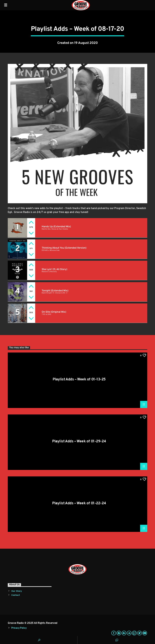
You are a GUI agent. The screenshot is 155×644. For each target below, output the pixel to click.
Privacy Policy (19, 628)
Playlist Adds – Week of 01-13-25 (79, 380)
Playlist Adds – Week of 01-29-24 (79, 442)
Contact (16, 595)
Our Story (17, 591)
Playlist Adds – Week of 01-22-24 (79, 504)
